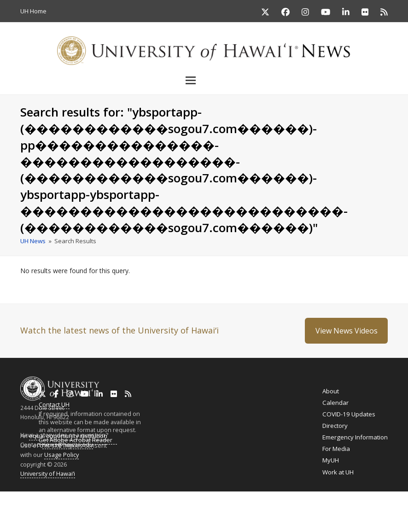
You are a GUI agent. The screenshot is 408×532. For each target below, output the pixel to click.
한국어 (348, 511)
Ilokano (190, 510)
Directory (335, 426)
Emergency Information (355, 437)
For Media (336, 449)
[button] (204, 80)
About (331, 391)
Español (369, 511)
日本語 (332, 511)
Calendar (335, 403)
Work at (338, 472)
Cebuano (243, 510)
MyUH (331, 460)
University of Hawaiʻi (48, 474)
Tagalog (216, 510)
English (10, 510)
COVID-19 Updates (349, 414)
